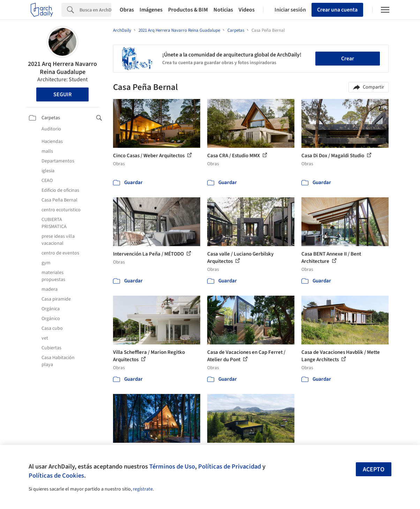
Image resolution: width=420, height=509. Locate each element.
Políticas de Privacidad (230, 466)
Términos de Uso (172, 466)
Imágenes (151, 10)
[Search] (95, 10)
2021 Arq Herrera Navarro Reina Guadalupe (62, 68)
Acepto (374, 469)
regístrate (143, 489)
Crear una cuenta (337, 10)
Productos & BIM (188, 10)
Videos (247, 10)
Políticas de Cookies (56, 476)
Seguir (62, 94)
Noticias (223, 10)
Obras (127, 10)
